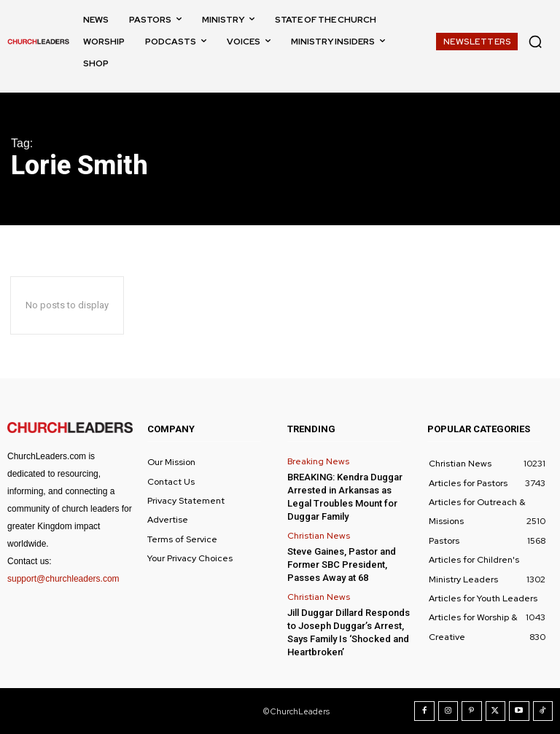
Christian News (319, 536)
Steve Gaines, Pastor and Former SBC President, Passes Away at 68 (342, 565)
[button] (535, 42)
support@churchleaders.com (63, 579)
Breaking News (318, 461)
